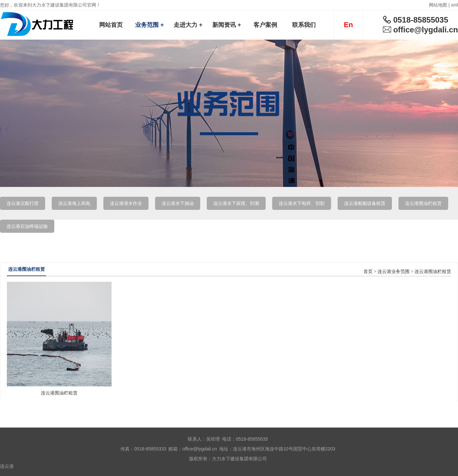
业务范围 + (150, 25)
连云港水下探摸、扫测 (236, 203)
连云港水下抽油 (178, 203)
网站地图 (438, 5)
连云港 (7, 466)
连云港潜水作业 (126, 203)
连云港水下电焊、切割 (302, 203)
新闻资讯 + (227, 25)
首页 (368, 286)
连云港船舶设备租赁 (365, 203)
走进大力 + (188, 25)
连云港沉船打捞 (23, 203)
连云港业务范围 (394, 286)
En (348, 25)
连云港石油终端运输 (27, 226)
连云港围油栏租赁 (423, 203)
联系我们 (304, 25)
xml (454, 5)
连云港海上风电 (74, 203)
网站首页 (111, 25)
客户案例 (265, 25)
